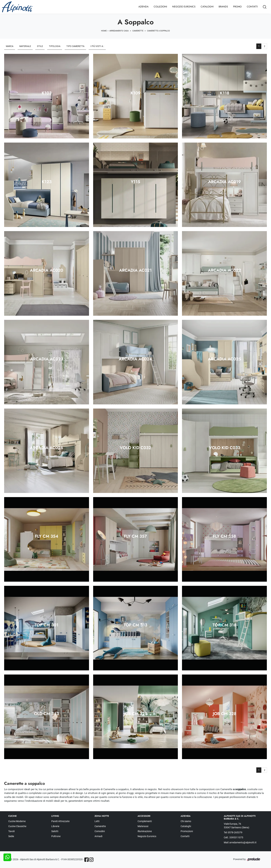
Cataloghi (207, 7)
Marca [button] (10, 46)
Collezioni (160, 7)
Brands (223, 7)
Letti (97, 821)
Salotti (55, 831)
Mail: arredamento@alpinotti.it (240, 842)
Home (104, 31)
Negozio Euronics (184, 7)
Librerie (55, 826)
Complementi (145, 821)
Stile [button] (40, 46)
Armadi (98, 836)
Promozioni (187, 831)
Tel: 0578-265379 (233, 832)
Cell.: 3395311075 (233, 837)
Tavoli (11, 831)
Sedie (11, 836)
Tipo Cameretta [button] (75, 46)
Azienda (143, 7)
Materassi (143, 826)
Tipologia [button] (55, 46)
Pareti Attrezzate (60, 821)
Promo (237, 7)
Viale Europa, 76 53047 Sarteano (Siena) (237, 826)
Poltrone (56, 836)
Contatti (252, 7)
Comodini (100, 831)
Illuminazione (145, 831)
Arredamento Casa (119, 31)
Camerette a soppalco (158, 31)
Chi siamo (186, 821)
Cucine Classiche (17, 826)
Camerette (138, 31)
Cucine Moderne (17, 821)
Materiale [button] (25, 46)
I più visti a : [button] (97, 46)
